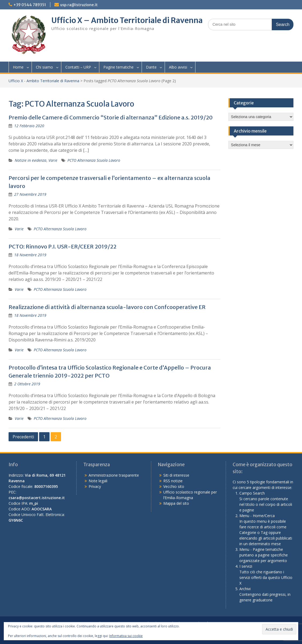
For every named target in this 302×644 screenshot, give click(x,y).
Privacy (95, 486)
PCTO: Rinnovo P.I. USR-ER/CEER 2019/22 (63, 246)
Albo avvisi (178, 67)
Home (18, 67)
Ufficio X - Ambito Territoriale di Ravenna (44, 81)
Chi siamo (44, 67)
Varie (53, 160)
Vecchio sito (174, 486)
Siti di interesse (176, 475)
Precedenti (23, 437)
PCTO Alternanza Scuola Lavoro (94, 160)
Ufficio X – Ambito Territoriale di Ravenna (127, 20)
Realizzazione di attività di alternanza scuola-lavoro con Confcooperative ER (107, 307)
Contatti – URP (78, 67)
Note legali (98, 481)
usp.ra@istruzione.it (79, 5)
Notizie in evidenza (31, 160)
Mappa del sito (176, 503)
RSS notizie (173, 481)
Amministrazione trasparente (114, 475)
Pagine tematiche (118, 67)
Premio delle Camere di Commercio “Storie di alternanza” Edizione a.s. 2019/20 (111, 117)
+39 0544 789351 (30, 5)
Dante (151, 67)
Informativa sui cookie (126, 636)
